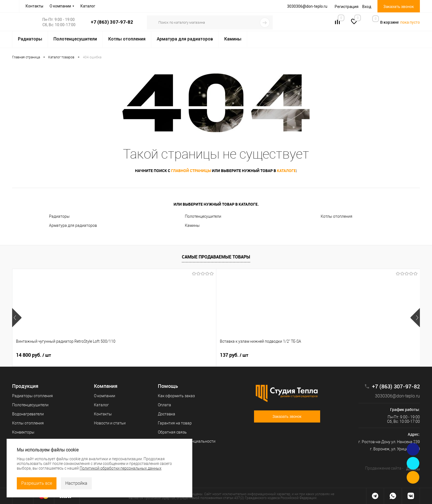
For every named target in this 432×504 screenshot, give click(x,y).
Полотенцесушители (203, 216)
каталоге (286, 171)
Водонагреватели (28, 414)
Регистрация (347, 7)
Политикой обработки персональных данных (121, 468)
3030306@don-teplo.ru (394, 396)
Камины (192, 225)
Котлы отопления (337, 216)
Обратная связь (172, 432)
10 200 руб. (360, 355)
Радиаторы (59, 216)
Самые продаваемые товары (216, 257)
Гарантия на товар (175, 423)
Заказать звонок (399, 7)
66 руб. (273, 355)
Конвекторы (23, 432)
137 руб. (112, 355)
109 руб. (193, 355)
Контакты (34, 6)
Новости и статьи (110, 423)
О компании (60, 6)
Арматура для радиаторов (73, 225)
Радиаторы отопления (33, 396)
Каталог (88, 6)
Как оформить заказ (176, 396)
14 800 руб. (33, 355)
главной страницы (191, 171)
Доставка (167, 414)
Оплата (164, 405)
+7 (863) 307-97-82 (112, 22)
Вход (367, 7)
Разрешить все (37, 483)
